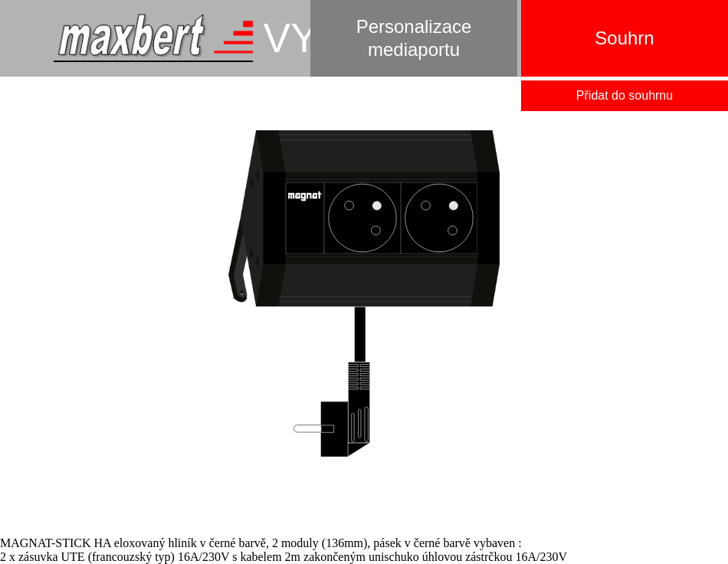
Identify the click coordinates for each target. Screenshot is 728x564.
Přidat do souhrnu (625, 95)
